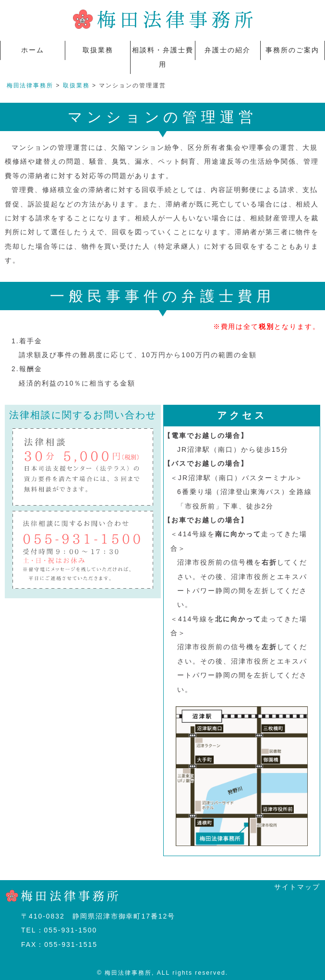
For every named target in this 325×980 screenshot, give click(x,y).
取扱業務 (98, 50)
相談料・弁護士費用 (163, 57)
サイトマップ (297, 887)
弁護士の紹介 (228, 50)
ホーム (33, 50)
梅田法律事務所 (30, 85)
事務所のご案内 (292, 50)
